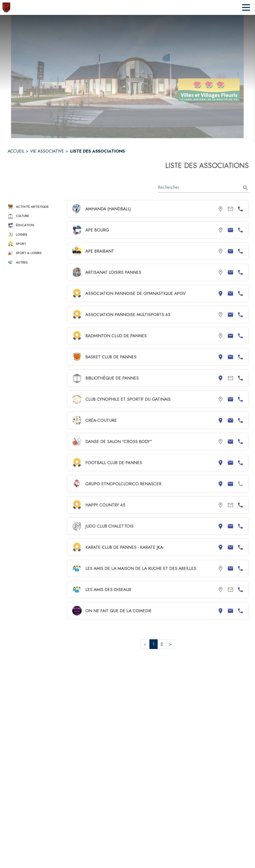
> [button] (170, 644)
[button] (35, 207)
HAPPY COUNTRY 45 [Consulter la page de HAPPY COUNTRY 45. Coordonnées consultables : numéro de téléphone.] (105, 505)
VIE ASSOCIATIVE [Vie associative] (47, 151)
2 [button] (162, 644)
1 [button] (154, 644)
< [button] (145, 644)
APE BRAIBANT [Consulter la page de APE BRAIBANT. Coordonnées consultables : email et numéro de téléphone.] (100, 251)
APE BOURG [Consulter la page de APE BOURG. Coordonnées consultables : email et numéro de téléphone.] (97, 230)
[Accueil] (6, 7)
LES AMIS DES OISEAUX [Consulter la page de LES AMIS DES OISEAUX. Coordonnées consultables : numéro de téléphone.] (108, 590)
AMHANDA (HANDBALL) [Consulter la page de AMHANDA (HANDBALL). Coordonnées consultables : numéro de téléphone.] (108, 209)
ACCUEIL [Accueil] (16, 151)
